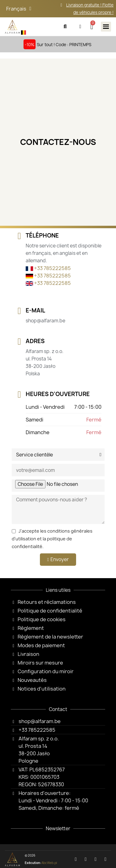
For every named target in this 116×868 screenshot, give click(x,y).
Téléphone (42, 236)
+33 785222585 (48, 268)
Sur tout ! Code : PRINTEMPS (64, 45)
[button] (65, 27)
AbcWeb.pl (49, 863)
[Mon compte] (80, 27)
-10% (30, 45)
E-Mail (35, 310)
